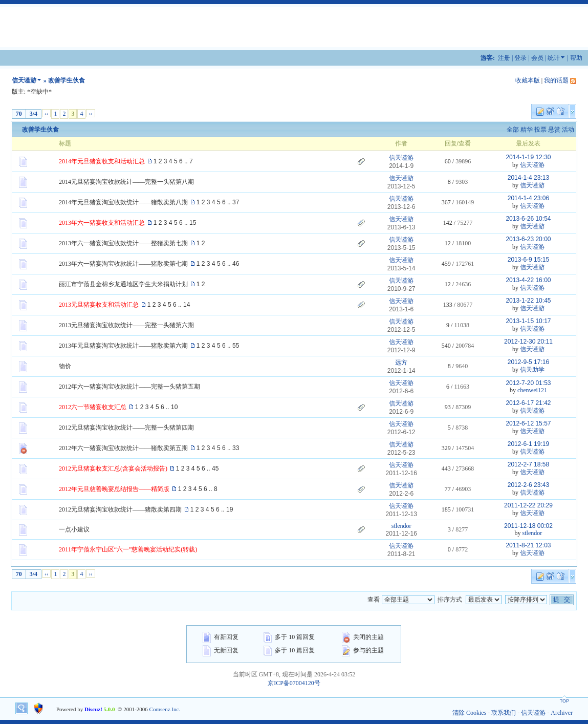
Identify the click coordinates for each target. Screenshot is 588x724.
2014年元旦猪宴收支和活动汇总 (102, 161)
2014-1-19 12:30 (528, 157)
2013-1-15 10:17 (528, 321)
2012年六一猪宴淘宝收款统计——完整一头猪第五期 (129, 387)
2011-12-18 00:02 (528, 526)
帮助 (576, 58)
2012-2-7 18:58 (528, 464)
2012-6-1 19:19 (528, 444)
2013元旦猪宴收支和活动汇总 (99, 305)
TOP (564, 701)
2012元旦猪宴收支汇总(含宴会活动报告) (113, 469)
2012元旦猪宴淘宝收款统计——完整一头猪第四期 (126, 428)
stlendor (401, 526)
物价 (65, 366)
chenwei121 (532, 390)
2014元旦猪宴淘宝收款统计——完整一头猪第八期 (126, 182)
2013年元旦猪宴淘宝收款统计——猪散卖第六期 (123, 346)
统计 (554, 58)
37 (236, 202)
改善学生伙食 (40, 130)
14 (187, 305)
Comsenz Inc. (165, 709)
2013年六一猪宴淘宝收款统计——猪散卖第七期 (123, 264)
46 (236, 264)
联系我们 (504, 713)
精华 (527, 130)
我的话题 (556, 80)
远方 (401, 363)
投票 (540, 130)
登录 (520, 58)
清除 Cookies (469, 713)
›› (90, 113)
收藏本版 (528, 80)
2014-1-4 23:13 (528, 178)
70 (19, 114)
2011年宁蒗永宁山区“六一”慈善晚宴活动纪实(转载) (128, 549)
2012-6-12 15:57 (528, 423)
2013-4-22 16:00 (528, 280)
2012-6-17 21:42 (528, 403)
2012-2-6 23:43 (528, 485)
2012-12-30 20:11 (528, 342)
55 (236, 346)
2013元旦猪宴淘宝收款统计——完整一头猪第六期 (126, 325)
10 (174, 407)
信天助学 (532, 370)
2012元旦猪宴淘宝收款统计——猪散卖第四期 (120, 509)
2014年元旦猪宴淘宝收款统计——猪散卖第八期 (123, 202)
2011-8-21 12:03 (528, 545)
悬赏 (554, 130)
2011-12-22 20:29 (528, 505)
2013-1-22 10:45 (528, 301)
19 (230, 509)
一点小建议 (74, 529)
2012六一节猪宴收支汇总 (93, 407)
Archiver (562, 713)
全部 (513, 130)
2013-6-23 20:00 (528, 239)
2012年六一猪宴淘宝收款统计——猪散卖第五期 (123, 448)
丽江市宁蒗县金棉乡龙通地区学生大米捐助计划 (123, 284)
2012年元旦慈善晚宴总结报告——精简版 (114, 489)
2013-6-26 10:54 (528, 219)
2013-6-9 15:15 (528, 260)
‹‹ (46, 113)
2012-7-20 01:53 (528, 383)
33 (236, 448)
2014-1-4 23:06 (528, 198)
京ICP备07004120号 (294, 683)
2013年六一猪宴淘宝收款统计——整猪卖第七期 (123, 243)
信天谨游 (24, 80)
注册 (504, 58)
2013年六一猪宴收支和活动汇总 (102, 223)
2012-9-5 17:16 (528, 362)
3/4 (34, 114)
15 (193, 223)
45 (215, 469)
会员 (537, 58)
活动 (568, 130)
